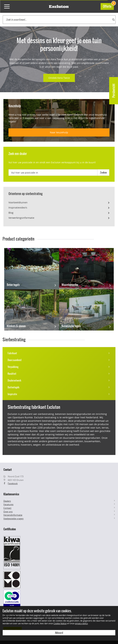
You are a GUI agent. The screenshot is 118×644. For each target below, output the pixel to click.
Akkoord (59, 633)
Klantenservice (11, 494)
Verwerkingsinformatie (21, 218)
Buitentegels (59, 387)
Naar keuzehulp (59, 132)
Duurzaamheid (59, 360)
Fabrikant (59, 353)
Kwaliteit (59, 374)
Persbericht (114, 91)
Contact (7, 508)
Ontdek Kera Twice (59, 78)
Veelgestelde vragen (13, 519)
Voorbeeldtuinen (18, 202)
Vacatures (8, 504)
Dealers (7, 501)
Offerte (108, 6)
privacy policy (81, 623)
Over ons (8, 512)
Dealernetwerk (59, 380)
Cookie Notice (60, 623)
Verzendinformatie (13, 515)
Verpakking (59, 367)
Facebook (13, 483)
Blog (11, 213)
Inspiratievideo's (18, 208)
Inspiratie (59, 394)
